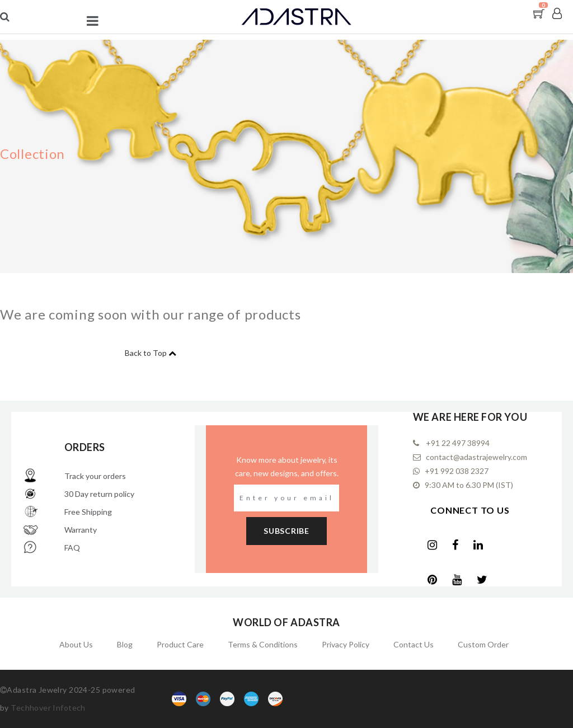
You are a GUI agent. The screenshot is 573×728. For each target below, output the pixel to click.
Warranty (81, 530)
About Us (76, 644)
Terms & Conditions (263, 644)
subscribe (286, 531)
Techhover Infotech (48, 708)
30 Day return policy (99, 494)
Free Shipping (88, 512)
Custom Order (483, 644)
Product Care (180, 644)
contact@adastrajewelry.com (476, 457)
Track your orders (95, 476)
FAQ (72, 548)
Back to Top (146, 353)
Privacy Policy (346, 644)
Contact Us (414, 644)
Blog (125, 644)
